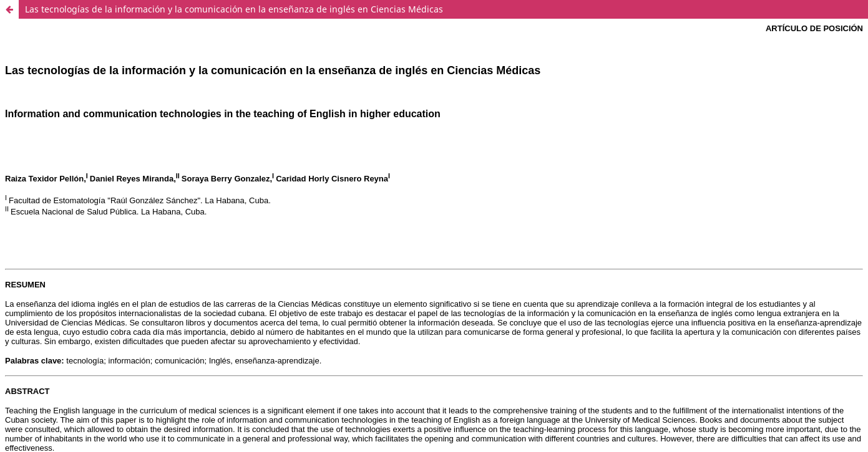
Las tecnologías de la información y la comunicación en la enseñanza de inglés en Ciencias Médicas (234, 9)
